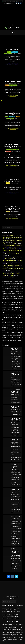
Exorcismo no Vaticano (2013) (10, 257)
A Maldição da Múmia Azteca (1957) (11, 254)
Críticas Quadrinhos (14, 150)
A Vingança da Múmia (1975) (9, 244)
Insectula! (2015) (7, 259)
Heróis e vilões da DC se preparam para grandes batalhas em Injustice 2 (13, 208)
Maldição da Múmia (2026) (9, 235)
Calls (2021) (6, 277)
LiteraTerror (8, 151)
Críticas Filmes (14, 52)
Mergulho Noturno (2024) (12, 610)
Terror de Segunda (8, 53)
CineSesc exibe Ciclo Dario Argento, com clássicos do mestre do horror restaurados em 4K (12, 250)
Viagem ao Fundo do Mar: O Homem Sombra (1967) (16, 391)
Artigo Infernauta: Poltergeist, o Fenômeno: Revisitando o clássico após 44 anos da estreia (13, 262)
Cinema (7, 85)
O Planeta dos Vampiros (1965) (14, 608)
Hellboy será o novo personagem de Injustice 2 (12, 180)
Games (8, 183)
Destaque (18, 117)
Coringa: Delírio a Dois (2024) (12, 114)
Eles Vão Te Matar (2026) (9, 272)
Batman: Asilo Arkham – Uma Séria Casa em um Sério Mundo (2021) (13, 146)
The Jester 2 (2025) (13, 50)
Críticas (9, 52)
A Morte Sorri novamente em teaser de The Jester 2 (12, 83)
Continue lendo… (12, 64)
